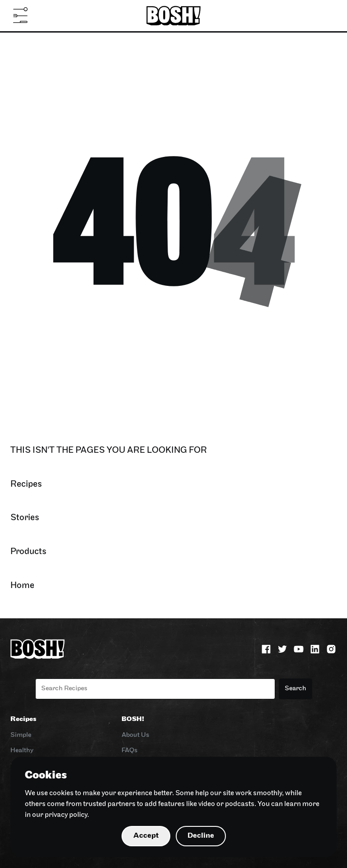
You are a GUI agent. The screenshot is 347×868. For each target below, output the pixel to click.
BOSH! (133, 719)
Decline (201, 836)
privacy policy (66, 815)
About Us (135, 735)
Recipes (23, 719)
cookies (61, 793)
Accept (146, 836)
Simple (21, 735)
